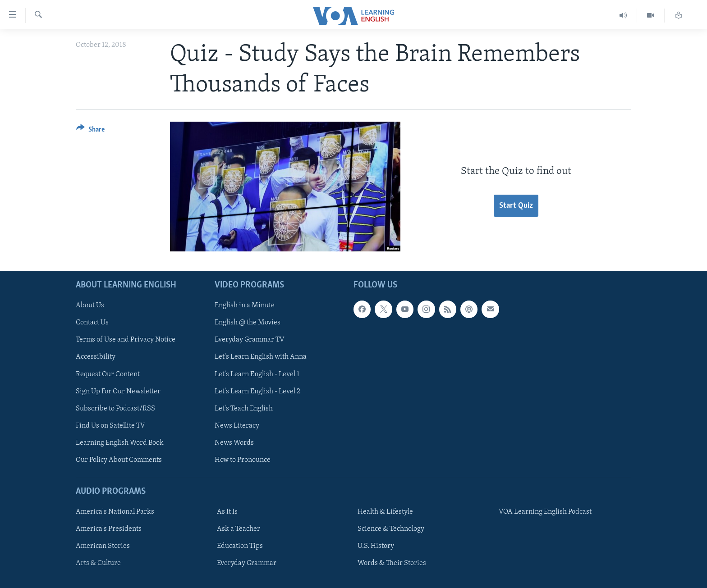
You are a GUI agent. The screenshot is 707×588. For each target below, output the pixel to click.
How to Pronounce (243, 460)
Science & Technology (391, 529)
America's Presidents (109, 529)
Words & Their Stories (392, 563)
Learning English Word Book (120, 442)
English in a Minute (245, 305)
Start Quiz (516, 206)
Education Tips (240, 546)
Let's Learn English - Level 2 (257, 391)
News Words (234, 442)
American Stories (103, 546)
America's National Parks (115, 512)
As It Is (227, 512)
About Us (90, 305)
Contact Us (92, 323)
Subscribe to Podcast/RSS (115, 408)
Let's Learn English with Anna (261, 357)
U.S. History (376, 546)
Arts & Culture (98, 563)
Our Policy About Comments (119, 460)
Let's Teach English (244, 408)
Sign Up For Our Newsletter (118, 391)
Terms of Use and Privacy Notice (126, 340)
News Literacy (237, 425)
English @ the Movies (248, 323)
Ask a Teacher (239, 529)
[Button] (90, 131)
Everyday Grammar (247, 563)
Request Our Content (108, 374)
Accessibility (96, 357)
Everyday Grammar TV (250, 340)
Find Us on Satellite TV (110, 425)
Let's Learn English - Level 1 (257, 374)
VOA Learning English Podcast (545, 512)
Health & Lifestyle (385, 512)
